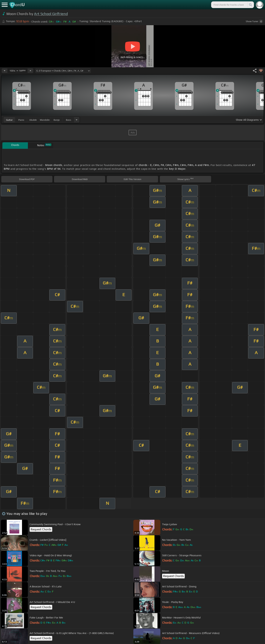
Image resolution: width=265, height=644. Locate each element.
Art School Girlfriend (51, 14)
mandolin (45, 120)
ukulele (33, 120)
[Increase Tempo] (30, 71)
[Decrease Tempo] (5, 71)
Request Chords (41, 529)
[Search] (250, 5)
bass (69, 120)
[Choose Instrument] (77, 120)
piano (21, 120)
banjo (57, 120)
